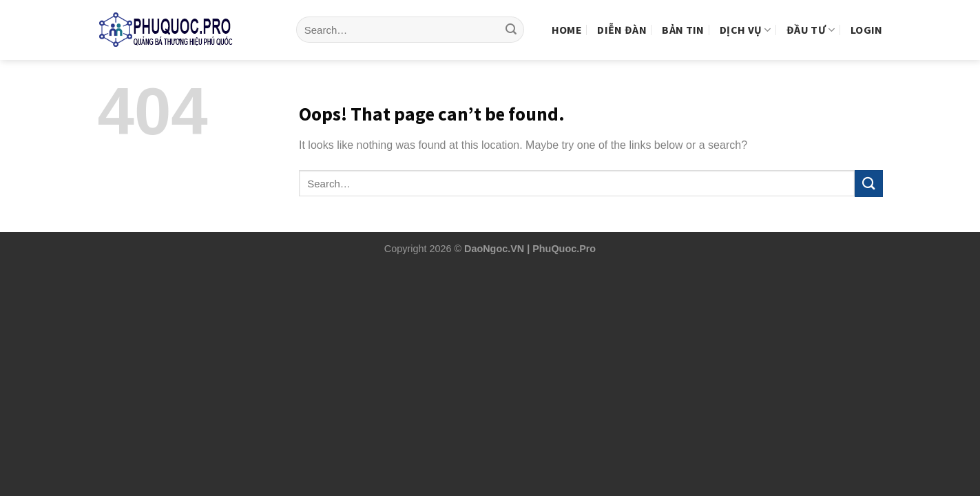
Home (567, 19)
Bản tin (683, 19)
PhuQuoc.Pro (564, 249)
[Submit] (511, 19)
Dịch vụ (746, 19)
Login (867, 19)
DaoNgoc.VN (494, 249)
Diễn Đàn (622, 19)
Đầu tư (811, 19)
